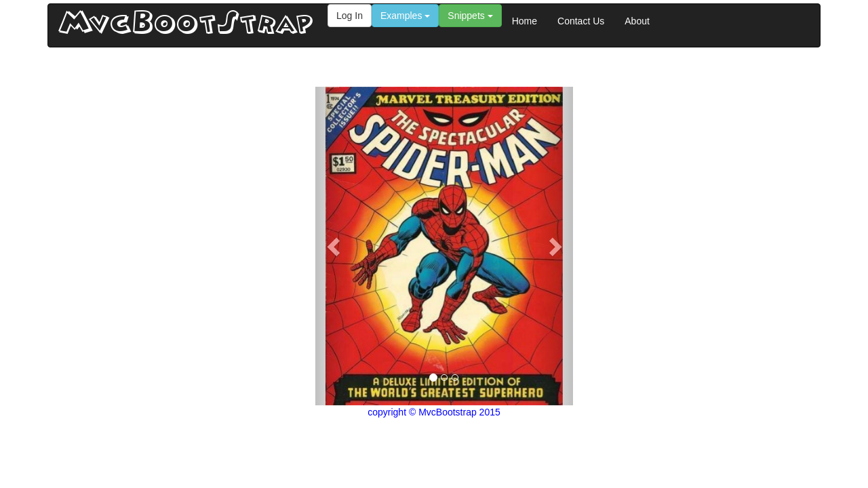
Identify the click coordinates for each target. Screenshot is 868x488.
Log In (350, 16)
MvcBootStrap (186, 25)
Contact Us (581, 21)
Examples (405, 16)
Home (525, 21)
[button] (335, 246)
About (637, 21)
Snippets (470, 16)
